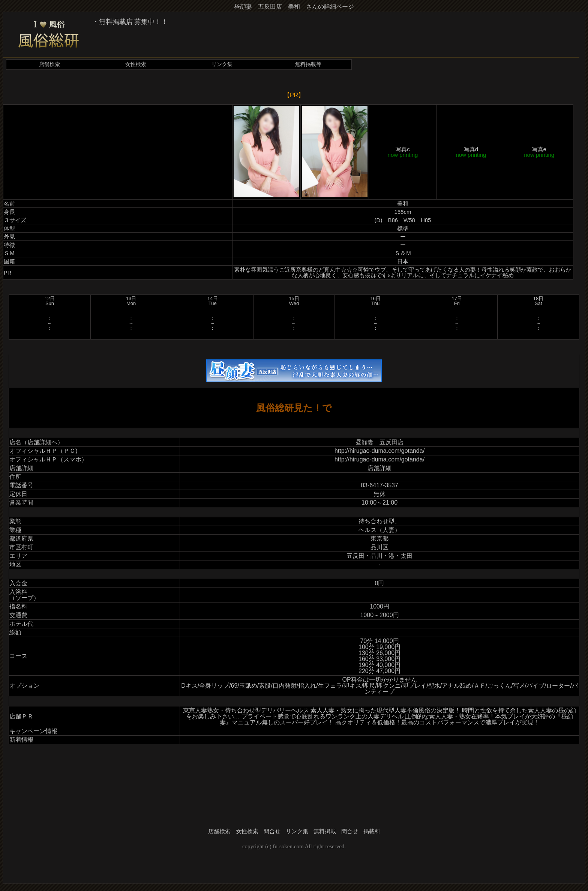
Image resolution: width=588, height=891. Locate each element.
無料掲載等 (308, 64)
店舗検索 (49, 64)
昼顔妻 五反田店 (379, 442)
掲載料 (372, 831)
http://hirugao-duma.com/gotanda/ (379, 451)
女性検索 (136, 64)
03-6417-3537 (379, 485)
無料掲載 (325, 831)
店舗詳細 (379, 468)
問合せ (272, 831)
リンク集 (222, 64)
